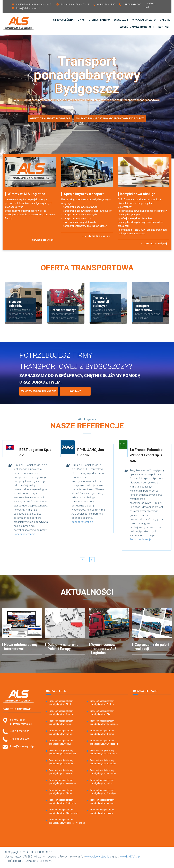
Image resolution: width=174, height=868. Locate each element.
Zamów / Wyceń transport (39, 393)
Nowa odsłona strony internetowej (21, 648)
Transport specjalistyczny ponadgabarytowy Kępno (102, 813)
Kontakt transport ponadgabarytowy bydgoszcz (111, 120)
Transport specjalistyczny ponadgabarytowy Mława (61, 793)
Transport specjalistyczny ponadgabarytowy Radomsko (63, 803)
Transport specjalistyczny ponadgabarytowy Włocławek (63, 754)
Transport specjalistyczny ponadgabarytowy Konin (61, 724)
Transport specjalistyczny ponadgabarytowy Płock (61, 704)
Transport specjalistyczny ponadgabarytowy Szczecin (103, 763)
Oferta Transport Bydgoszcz (49, 120)
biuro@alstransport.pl (28, 8)
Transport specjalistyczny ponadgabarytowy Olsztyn (102, 734)
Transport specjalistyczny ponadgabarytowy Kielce (61, 734)
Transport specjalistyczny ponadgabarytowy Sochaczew (104, 724)
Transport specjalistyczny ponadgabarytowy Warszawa (63, 783)
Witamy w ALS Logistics (26, 195)
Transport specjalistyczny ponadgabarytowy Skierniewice (64, 813)
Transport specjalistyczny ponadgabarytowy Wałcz (61, 773)
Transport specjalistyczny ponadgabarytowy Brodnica (62, 763)
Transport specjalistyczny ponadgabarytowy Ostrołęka (103, 793)
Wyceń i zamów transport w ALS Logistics (104, 650)
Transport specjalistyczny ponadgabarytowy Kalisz (102, 783)
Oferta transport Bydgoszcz (108, 20)
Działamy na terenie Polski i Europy (63, 648)
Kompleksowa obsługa (138, 195)
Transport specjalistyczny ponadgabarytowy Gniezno (62, 714)
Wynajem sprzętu (144, 20)
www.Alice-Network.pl (98, 858)
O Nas (81, 20)
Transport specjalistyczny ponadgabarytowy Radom (102, 704)
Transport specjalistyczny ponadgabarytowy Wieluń (102, 803)
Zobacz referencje (24, 536)
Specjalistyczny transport (84, 195)
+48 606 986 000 (132, 5)
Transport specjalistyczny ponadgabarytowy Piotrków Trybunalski (67, 823)
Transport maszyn (64, 311)
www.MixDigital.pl (130, 858)
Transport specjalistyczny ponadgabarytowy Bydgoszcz (104, 744)
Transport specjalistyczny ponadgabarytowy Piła (102, 714)
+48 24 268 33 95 (106, 5)
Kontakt (164, 28)
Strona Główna (63, 20)
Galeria (165, 20)
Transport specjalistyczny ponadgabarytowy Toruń (61, 744)
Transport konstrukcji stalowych (101, 303)
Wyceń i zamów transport (137, 28)
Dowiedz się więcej (40, 241)
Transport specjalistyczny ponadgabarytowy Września (103, 773)
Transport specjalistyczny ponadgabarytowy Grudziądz (103, 754)
